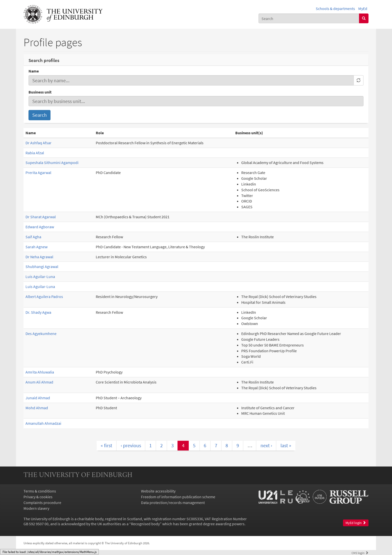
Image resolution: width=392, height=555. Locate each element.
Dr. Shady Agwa (38, 312)
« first (106, 445)
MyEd (363, 8)
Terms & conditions (40, 491)
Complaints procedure (42, 502)
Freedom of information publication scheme (178, 497)
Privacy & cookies (38, 497)
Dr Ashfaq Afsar (38, 143)
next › (266, 445)
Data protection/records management (173, 502)
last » (286, 445)
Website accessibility (158, 491)
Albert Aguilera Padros (44, 296)
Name (34, 71)
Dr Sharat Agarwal (41, 217)
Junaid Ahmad (38, 398)
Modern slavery (36, 508)
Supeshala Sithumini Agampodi (52, 162)
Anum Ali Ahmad (39, 382)
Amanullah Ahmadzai (43, 423)
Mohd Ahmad (37, 408)
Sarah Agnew (36, 247)
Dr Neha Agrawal (39, 257)
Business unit (40, 92)
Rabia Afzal (35, 153)
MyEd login (356, 523)
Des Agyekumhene (41, 333)
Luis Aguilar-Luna (40, 276)
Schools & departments (335, 8)
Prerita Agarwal (38, 172)
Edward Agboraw (40, 227)
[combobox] (309, 18)
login (360, 553)
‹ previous (131, 445)
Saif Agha (33, 237)
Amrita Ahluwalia (40, 372)
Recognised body (145, 524)
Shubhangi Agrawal (42, 266)
